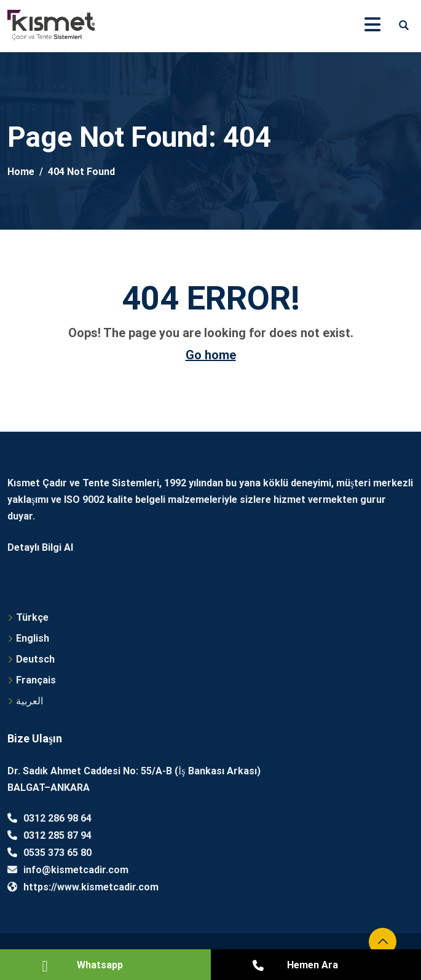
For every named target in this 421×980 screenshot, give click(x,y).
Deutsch (35, 659)
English (33, 638)
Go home (211, 355)
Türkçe (32, 617)
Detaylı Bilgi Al (40, 547)
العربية (30, 701)
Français (36, 680)
